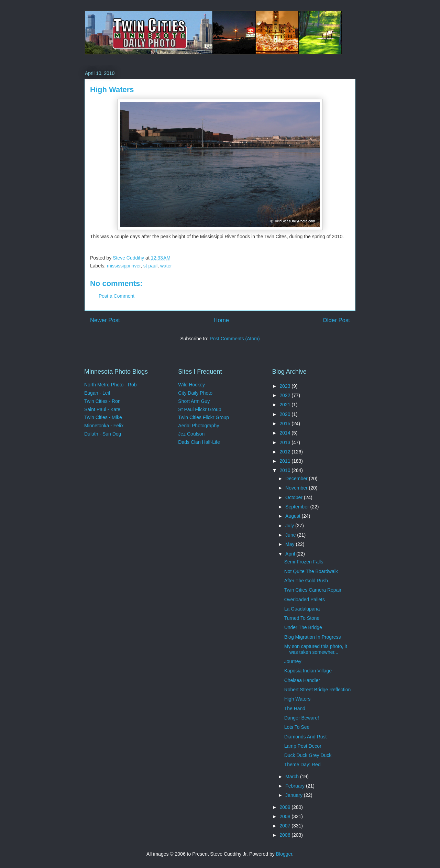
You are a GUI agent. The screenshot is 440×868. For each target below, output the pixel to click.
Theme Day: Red (302, 765)
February (296, 786)
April (291, 554)
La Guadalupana (302, 609)
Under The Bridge (303, 627)
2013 (285, 442)
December (297, 479)
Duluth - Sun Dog (103, 434)
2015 (285, 424)
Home (221, 320)
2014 (285, 433)
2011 (285, 461)
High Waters (298, 699)
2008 (285, 816)
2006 (285, 835)
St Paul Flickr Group (200, 409)
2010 (285, 470)
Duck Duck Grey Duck (308, 755)
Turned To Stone (302, 618)
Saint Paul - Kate (102, 409)
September (298, 507)
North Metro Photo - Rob (111, 385)
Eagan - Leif (97, 393)
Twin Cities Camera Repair (313, 590)
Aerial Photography (199, 426)
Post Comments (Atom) (235, 339)
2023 (285, 386)
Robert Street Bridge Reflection (318, 690)
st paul (150, 266)
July (290, 526)
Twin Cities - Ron (102, 401)
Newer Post (105, 320)
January (295, 795)
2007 (285, 826)
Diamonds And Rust (306, 737)
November (297, 488)
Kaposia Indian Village (308, 671)
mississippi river (124, 266)
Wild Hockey (191, 385)
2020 (285, 414)
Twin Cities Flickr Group (203, 417)
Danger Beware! (302, 718)
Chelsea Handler (302, 680)
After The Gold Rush (306, 581)
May (290, 544)
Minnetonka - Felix (104, 426)
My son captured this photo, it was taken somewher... (316, 649)
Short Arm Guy (194, 401)
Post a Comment (117, 296)
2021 (285, 405)
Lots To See (297, 727)
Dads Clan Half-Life (199, 442)
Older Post (336, 320)
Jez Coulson (191, 434)
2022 (285, 395)
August (293, 516)
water (166, 266)
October (295, 497)
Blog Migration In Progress (313, 637)
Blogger (284, 854)
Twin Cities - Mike (103, 417)
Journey (293, 661)
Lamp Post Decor (303, 746)
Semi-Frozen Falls (304, 562)
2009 (285, 807)
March (293, 777)
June (291, 535)
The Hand (295, 708)
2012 (285, 452)
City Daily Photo (195, 393)
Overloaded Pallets (305, 600)
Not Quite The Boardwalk (311, 571)
